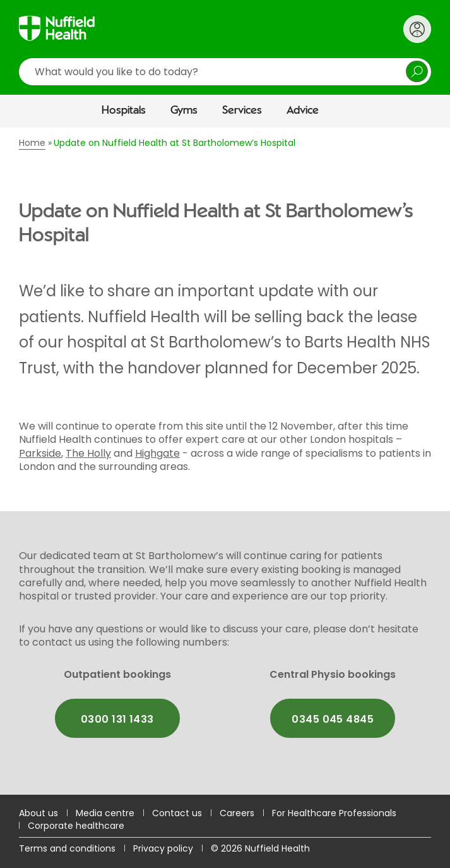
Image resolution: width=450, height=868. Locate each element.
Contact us (177, 813)
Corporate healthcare (76, 826)
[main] (225, 461)
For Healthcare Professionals (334, 813)
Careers (237, 813)
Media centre (105, 813)
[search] (225, 72)
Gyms (184, 111)
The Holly (88, 453)
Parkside (40, 453)
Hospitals (124, 111)
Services (242, 111)
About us (38, 813)
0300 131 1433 (117, 719)
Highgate (157, 453)
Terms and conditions (67, 848)
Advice (303, 111)
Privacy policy (163, 848)
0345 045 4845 (333, 719)
